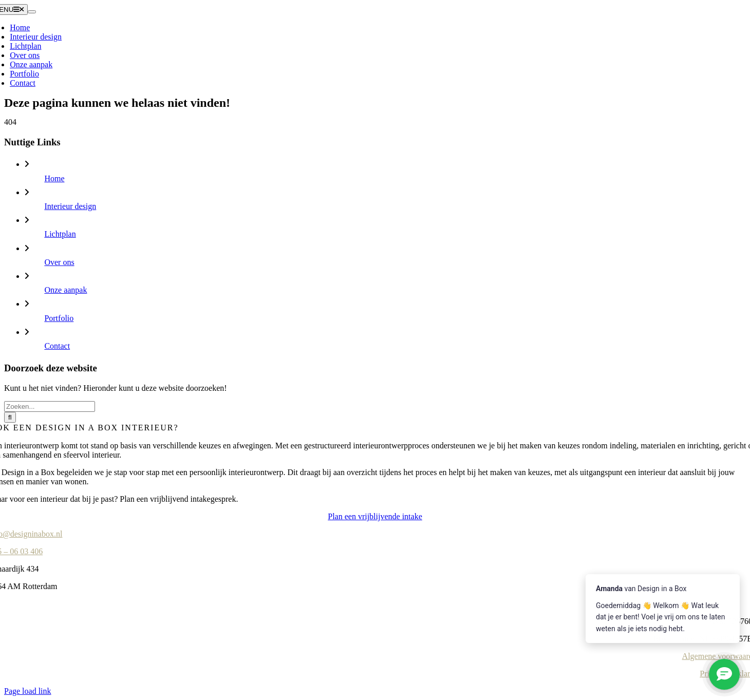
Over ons (59, 262)
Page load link (28, 691)
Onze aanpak (65, 290)
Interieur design (70, 206)
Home (54, 178)
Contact (57, 346)
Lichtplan (60, 234)
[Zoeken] (10, 417)
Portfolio (59, 318)
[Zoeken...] (50, 406)
